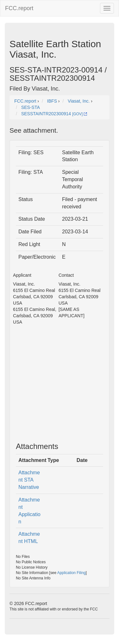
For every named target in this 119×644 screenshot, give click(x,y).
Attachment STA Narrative (29, 480)
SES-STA (31, 107)
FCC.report (19, 8)
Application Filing (71, 573)
